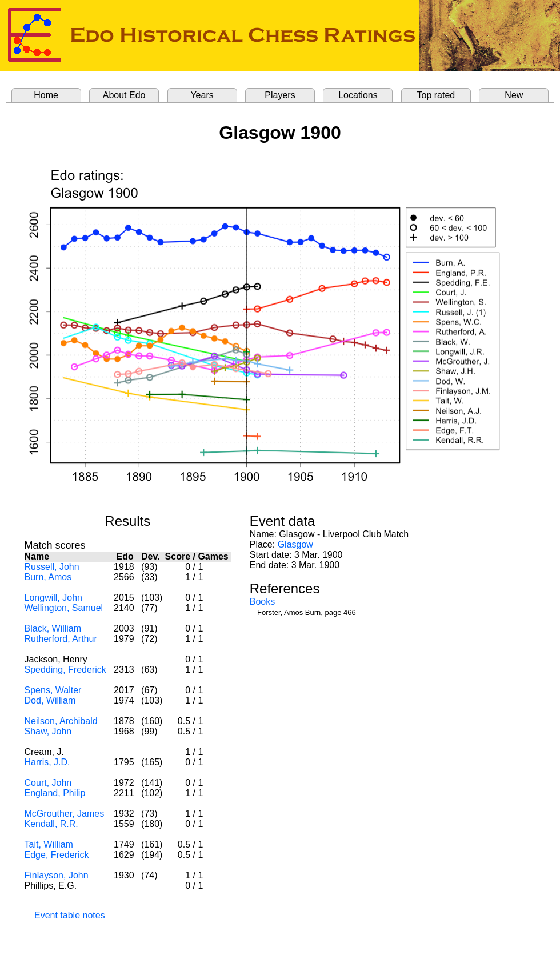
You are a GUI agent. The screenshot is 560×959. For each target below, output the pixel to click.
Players (280, 95)
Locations (358, 95)
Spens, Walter (53, 690)
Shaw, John (48, 731)
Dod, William (50, 700)
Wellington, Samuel (64, 608)
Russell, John (52, 567)
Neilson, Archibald (61, 721)
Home (46, 95)
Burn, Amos (48, 577)
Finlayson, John (57, 875)
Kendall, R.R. (51, 824)
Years (202, 95)
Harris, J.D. (47, 762)
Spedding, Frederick (65, 670)
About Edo (124, 95)
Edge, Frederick (57, 855)
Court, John (48, 783)
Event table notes (70, 915)
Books (262, 602)
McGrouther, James (65, 814)
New (514, 95)
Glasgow (295, 544)
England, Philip (55, 793)
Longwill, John (53, 598)
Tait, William (49, 844)
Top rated (436, 95)
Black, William (53, 628)
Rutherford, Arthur (61, 639)
